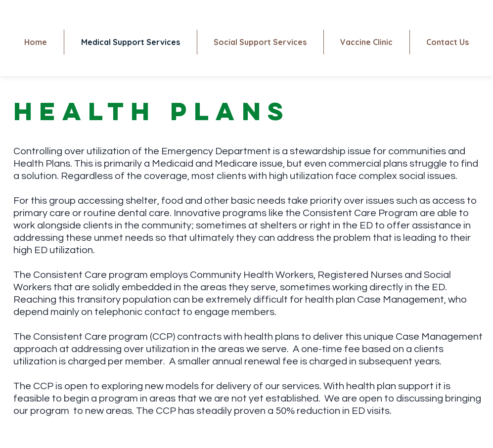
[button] (367, 42)
